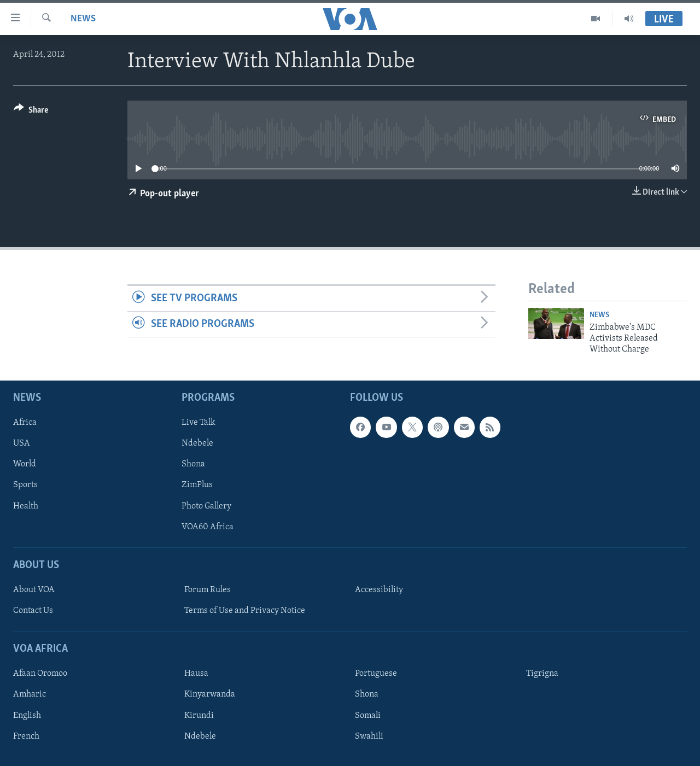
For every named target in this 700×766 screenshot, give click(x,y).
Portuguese (376, 674)
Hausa (196, 674)
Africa (25, 423)
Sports (25, 485)
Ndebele (197, 443)
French (26, 736)
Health (26, 506)
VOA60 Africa (208, 527)
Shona (193, 464)
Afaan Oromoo (40, 674)
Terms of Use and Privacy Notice (245, 611)
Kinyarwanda (210, 694)
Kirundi (199, 715)
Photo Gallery (206, 506)
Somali (368, 715)
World (25, 464)
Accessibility (379, 590)
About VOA (34, 590)
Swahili (369, 736)
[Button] (31, 112)
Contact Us (33, 611)
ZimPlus (197, 485)
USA (22, 443)
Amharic (30, 694)
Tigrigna (542, 674)
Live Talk (199, 423)
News (83, 19)
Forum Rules (208, 590)
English (27, 715)
